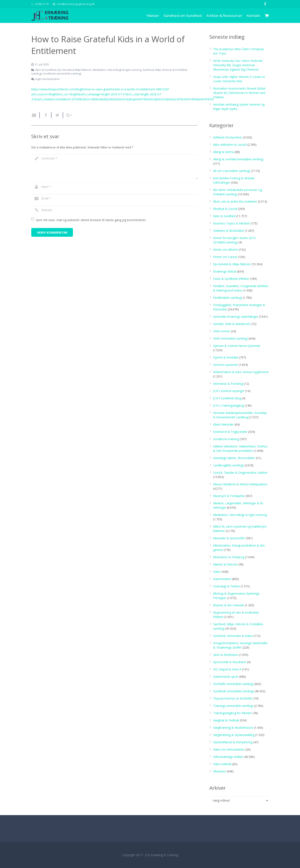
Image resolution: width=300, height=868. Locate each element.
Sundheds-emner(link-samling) (62, 74)
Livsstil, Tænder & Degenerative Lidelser (240, 473)
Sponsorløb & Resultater (230, 662)
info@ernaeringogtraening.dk (76, 4)
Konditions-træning (226, 439)
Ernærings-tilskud (225, 271)
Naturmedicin (222, 579)
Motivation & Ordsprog (229, 557)
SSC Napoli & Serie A (227, 669)
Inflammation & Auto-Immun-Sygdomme (241, 372)
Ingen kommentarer (47, 79)
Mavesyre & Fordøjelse (229, 496)
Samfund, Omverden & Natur (233, 636)
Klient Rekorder (223, 424)
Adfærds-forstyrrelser (228, 137)
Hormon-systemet (226, 365)
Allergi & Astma (224, 152)
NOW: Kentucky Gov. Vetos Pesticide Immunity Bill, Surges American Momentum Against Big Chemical (238, 65)
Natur (217, 572)
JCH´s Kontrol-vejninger (229, 391)
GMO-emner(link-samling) (230, 338)
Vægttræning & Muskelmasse (233, 728)
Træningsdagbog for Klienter (232, 713)
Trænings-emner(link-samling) (233, 706)
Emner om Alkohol (226, 250)
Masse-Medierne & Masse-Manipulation (240, 484)
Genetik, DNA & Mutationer (232, 324)
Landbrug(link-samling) (228, 465)
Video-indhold (222, 764)
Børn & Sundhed (46, 70)
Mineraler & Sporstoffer (229, 538)
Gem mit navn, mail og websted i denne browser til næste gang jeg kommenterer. (91, 220)
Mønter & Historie (225, 564)
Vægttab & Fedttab (226, 720)
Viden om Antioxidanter (229, 749)
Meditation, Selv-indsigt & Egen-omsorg (117, 70)
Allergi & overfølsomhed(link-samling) (238, 159)
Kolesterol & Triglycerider (230, 432)
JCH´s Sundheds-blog (227, 398)
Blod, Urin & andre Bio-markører (235, 201)
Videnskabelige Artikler (228, 757)
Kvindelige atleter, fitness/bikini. (234, 458)
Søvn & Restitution (226, 655)
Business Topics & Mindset (231, 223)
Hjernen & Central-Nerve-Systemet (237, 346)
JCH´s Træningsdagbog (229, 405)
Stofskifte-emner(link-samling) (233, 684)
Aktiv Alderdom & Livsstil (230, 145)
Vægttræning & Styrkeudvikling (234, 735)
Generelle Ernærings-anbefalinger (236, 317)
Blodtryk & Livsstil (225, 209)
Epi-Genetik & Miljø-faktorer (74, 70)
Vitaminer (219, 771)
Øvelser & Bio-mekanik (229, 605)
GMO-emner (222, 331)
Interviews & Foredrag (228, 384)
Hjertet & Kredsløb (226, 357)
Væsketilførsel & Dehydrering (233, 742)
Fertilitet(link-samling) (227, 298)
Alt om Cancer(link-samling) (232, 171)
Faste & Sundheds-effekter (231, 279)
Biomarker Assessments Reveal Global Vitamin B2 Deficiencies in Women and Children (239, 93)
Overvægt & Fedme (226, 586)
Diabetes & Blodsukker (229, 231)
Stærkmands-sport (226, 677)
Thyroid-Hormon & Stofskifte (233, 698)
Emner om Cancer (225, 257)
